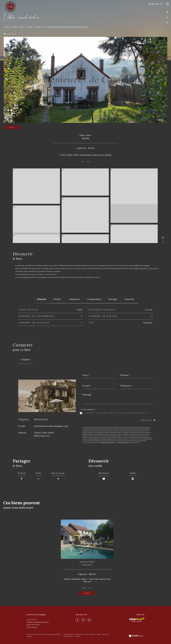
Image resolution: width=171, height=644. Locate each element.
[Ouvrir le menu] (168, 4)
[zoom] (36, 170)
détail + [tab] (58, 299)
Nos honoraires (68, 634)
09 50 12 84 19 (41, 419)
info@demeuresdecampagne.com (51, 426)
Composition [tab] (94, 299)
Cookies (77, 636)
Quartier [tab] (129, 299)
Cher (21, 27)
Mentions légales (90, 634)
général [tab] (41, 299)
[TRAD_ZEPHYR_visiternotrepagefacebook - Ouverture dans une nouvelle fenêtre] (77, 620)
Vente (15, 27)
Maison (38, 27)
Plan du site (79, 634)
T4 (44, 27)
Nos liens (105, 634)
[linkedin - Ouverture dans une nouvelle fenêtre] (89, 620)
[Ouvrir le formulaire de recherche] (156, 4)
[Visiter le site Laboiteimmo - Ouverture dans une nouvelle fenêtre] (136, 636)
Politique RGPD (68, 636)
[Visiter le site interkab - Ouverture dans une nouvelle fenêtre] (137, 620)
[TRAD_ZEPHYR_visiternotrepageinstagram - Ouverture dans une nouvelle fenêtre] (83, 620)
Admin (99, 634)
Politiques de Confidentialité (107, 442)
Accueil (7, 27)
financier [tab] (75, 299)
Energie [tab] (113, 299)
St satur (29, 27)
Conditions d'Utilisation (123, 442)
